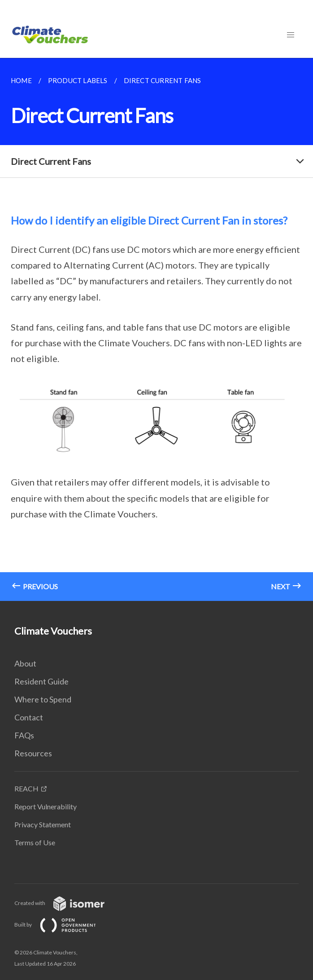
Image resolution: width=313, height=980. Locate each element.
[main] (156, 329)
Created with (67, 903)
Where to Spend (43, 699)
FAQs (24, 735)
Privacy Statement (43, 824)
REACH (26, 788)
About (25, 663)
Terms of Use (35, 842)
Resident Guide (41, 681)
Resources (33, 753)
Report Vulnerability (46, 806)
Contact (29, 717)
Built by (62, 925)
